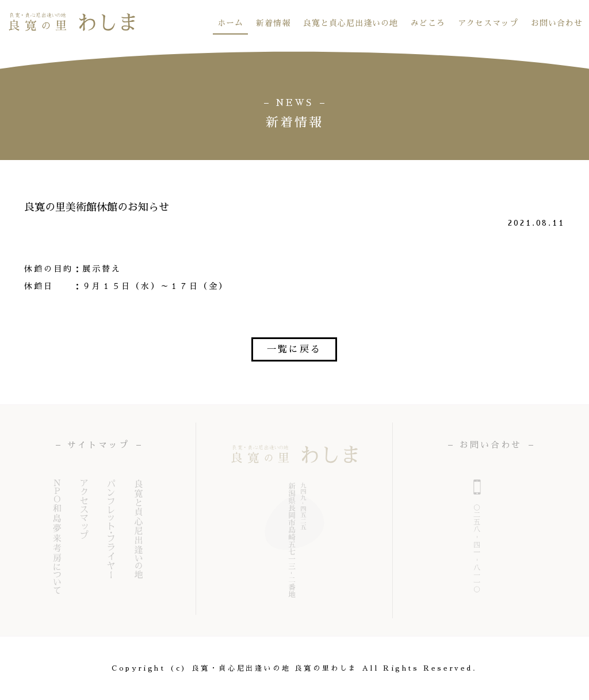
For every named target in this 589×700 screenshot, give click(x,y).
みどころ (428, 23)
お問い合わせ (557, 23)
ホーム (230, 23)
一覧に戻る (294, 349)
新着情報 (273, 23)
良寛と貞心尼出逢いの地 (351, 23)
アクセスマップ (488, 23)
